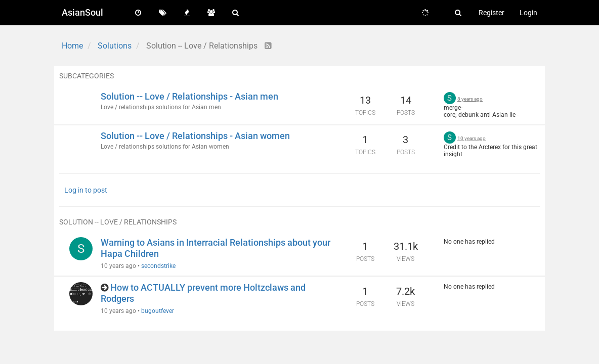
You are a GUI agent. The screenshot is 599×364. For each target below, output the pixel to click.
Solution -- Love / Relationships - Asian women (195, 136)
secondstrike (158, 266)
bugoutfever (158, 311)
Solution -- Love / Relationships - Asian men (189, 96)
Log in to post (86, 190)
